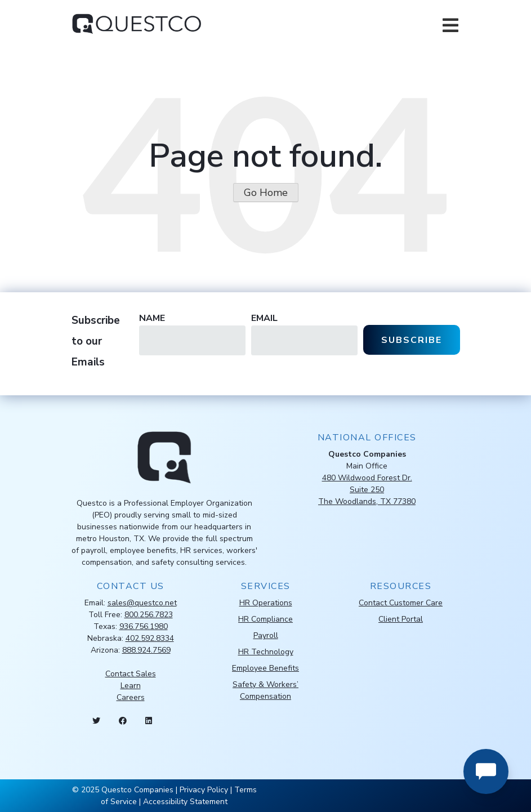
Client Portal (401, 619)
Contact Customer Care (401, 603)
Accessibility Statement (185, 802)
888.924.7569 (146, 650)
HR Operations (266, 603)
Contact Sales (131, 674)
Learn (131, 686)
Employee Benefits (265, 668)
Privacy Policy (204, 790)
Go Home (266, 193)
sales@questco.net (142, 603)
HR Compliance (265, 619)
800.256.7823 (149, 615)
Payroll (266, 635)
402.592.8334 (150, 638)
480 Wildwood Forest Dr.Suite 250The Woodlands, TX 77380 (367, 490)
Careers (131, 697)
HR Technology (266, 652)
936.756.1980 (144, 626)
